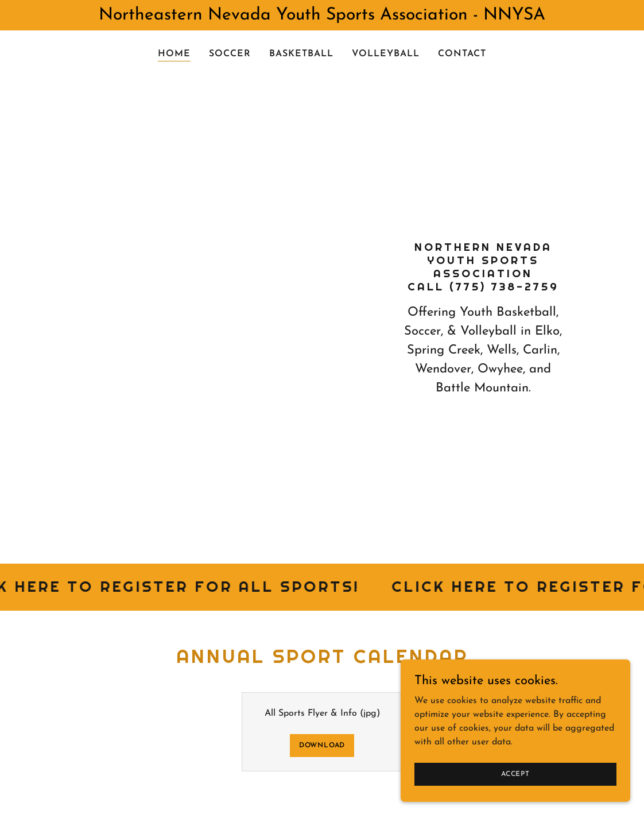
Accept (515, 774)
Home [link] (174, 54)
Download (322, 746)
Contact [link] (462, 54)
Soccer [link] (230, 54)
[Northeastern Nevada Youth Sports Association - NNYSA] (322, 15)
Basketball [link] (301, 54)
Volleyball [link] (386, 54)
